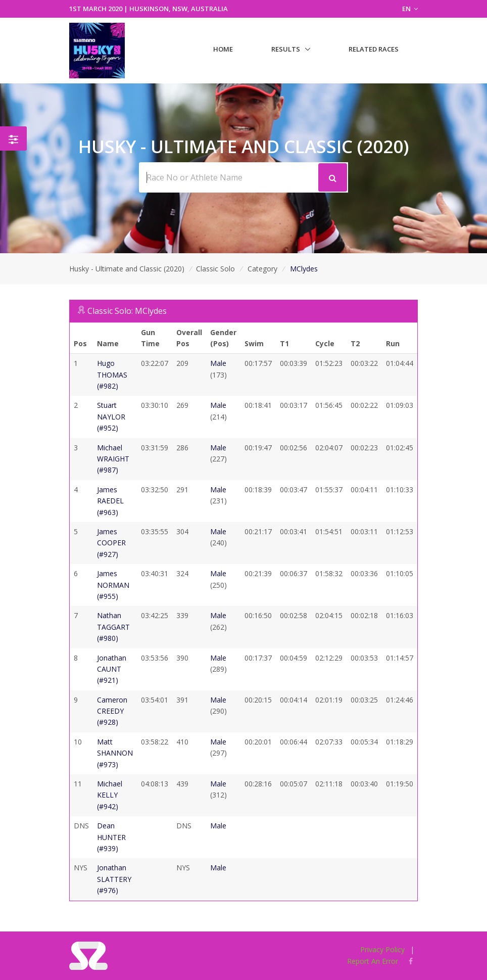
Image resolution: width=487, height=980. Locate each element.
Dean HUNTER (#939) (111, 837)
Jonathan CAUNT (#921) (112, 669)
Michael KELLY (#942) (110, 795)
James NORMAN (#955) (113, 585)
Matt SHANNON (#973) (115, 753)
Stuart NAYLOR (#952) (111, 416)
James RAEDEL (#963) (110, 501)
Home (223, 49)
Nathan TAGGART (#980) (113, 627)
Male (218, 363)
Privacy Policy (382, 949)
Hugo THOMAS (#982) (112, 375)
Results (286, 49)
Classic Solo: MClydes (127, 311)
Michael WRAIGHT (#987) (113, 459)
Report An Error (373, 961)
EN (410, 9)
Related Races (374, 49)
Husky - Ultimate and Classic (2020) (127, 269)
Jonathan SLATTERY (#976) (114, 879)
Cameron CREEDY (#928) (112, 711)
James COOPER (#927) (111, 543)
